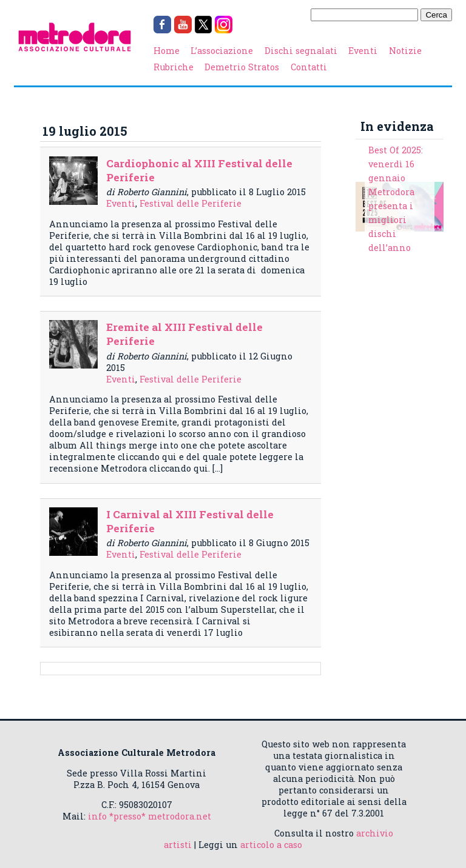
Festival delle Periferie (191, 203)
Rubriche (174, 67)
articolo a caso (271, 845)
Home (167, 51)
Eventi (363, 51)
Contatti (309, 67)
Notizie (405, 51)
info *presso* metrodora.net (150, 816)
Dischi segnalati (301, 51)
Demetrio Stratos (242, 67)
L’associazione (222, 51)
